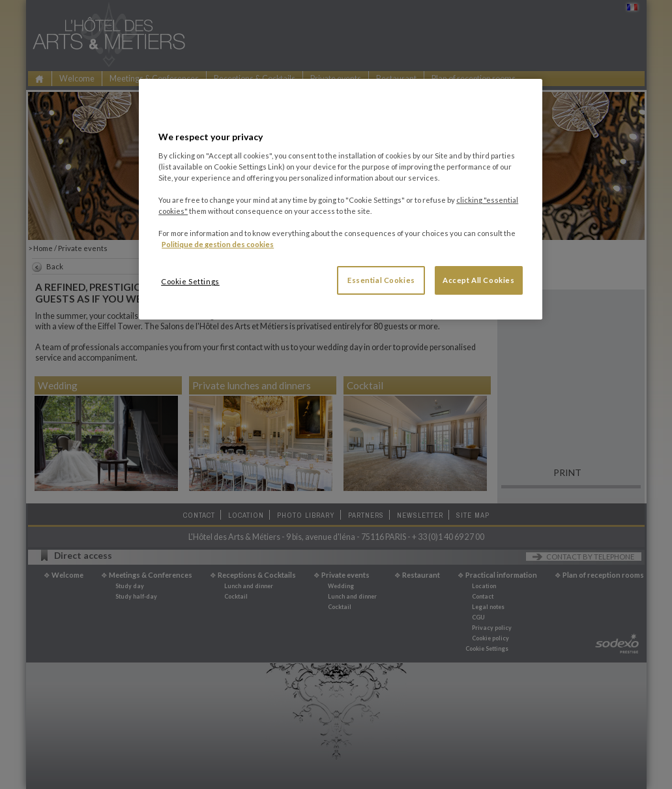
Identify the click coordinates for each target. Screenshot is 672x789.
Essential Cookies (381, 280)
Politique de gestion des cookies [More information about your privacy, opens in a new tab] (218, 244)
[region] (341, 199)
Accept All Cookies (478, 280)
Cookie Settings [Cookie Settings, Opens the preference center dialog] (190, 281)
